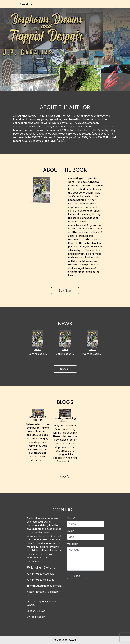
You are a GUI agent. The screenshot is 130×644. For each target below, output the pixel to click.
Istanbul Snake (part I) (38, 418)
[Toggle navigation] (113, 4)
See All (65, 369)
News (38, 349)
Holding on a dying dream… (65, 420)
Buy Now (65, 290)
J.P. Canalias (23, 4)
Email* (71, 531)
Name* (71, 518)
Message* (73, 544)
